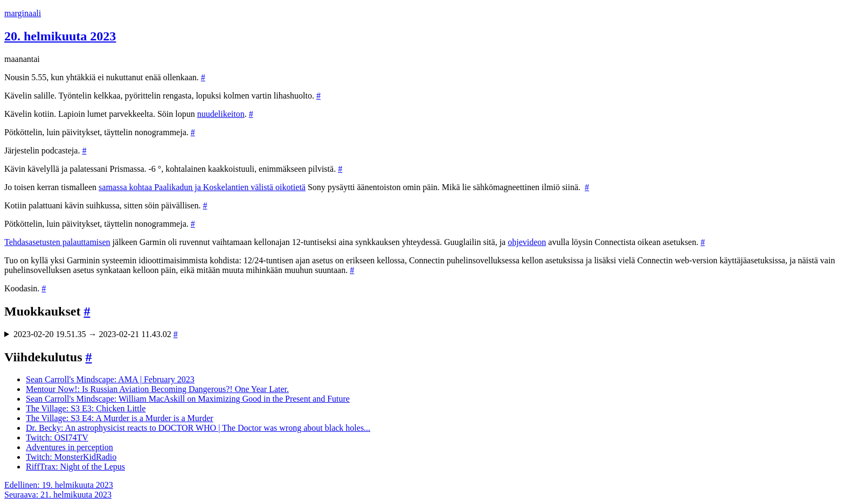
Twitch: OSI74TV (57, 437)
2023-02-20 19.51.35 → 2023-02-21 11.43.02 (96, 334)
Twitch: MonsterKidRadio (71, 457)
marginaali (23, 13)
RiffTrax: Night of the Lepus (75, 467)
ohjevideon (527, 242)
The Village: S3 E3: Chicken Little (86, 408)
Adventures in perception (70, 447)
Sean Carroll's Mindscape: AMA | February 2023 (110, 379)
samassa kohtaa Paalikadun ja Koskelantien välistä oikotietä (202, 187)
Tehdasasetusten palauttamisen (57, 242)
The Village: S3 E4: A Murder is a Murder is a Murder (120, 418)
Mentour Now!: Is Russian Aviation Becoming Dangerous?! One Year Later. (157, 389)
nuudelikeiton (221, 114)
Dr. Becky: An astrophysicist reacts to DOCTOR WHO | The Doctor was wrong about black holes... (198, 428)
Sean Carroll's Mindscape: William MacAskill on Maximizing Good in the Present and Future (188, 399)
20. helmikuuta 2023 (60, 36)
